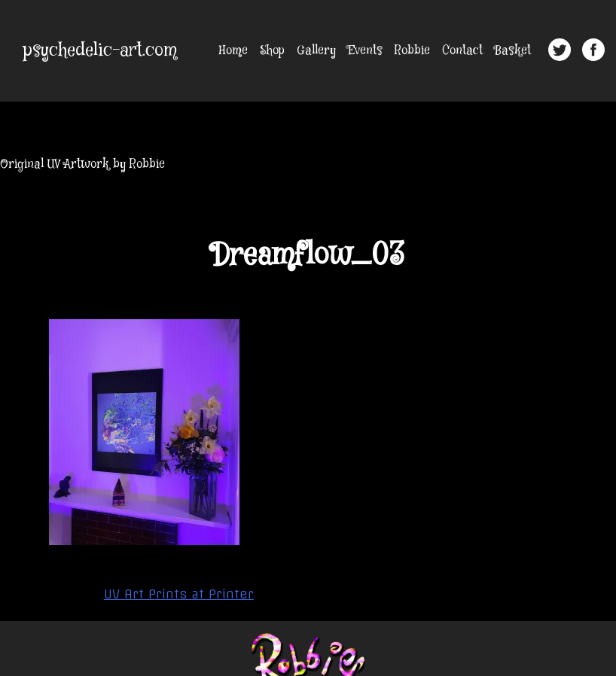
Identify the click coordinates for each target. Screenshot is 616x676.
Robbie (412, 51)
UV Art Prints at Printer (179, 594)
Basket (513, 51)
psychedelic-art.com (100, 51)
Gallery (316, 51)
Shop (272, 51)
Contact (462, 51)
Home (233, 51)
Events (365, 51)
